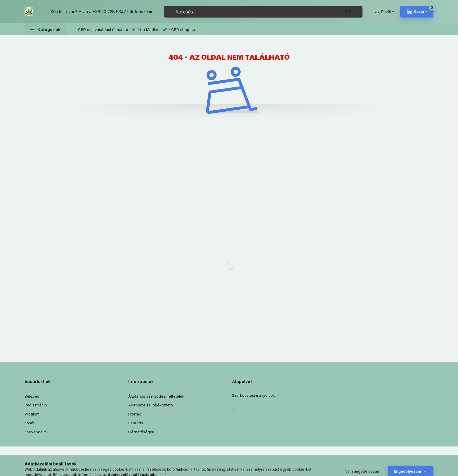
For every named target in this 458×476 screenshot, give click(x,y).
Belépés (32, 396)
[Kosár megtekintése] (417, 12)
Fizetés (135, 414)
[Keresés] (348, 12)
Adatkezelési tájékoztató (151, 405)
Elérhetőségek (141, 432)
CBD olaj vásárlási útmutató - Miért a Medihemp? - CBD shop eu (137, 30)
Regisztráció (36, 405)
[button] (45, 29)
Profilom (32, 414)
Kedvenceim (36, 432)
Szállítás (136, 423)
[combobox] (263, 12)
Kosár (30, 423)
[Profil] (384, 12)
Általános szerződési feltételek (156, 396)
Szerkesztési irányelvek (253, 395)
